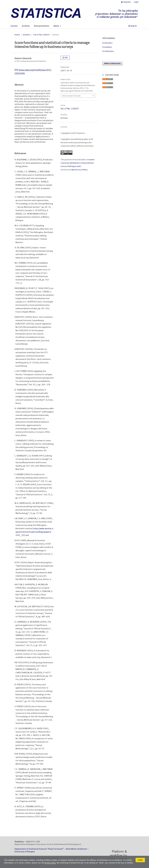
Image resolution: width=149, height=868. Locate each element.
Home (17, 35)
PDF (66, 58)
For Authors (107, 47)
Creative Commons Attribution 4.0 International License (78, 163)
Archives (26, 26)
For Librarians (108, 51)
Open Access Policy (79, 170)
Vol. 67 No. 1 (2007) (41, 35)
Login (136, 2)
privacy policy (50, 863)
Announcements (42, 26)
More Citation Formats (72, 96)
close (140, 860)
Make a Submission (112, 63)
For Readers (107, 43)
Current (14, 26)
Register (127, 2)
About (56, 26)
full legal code (74, 166)
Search (133, 26)
